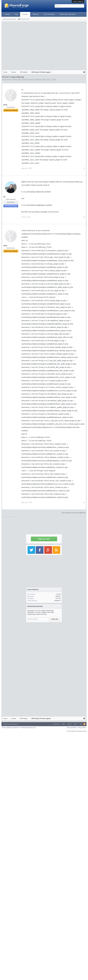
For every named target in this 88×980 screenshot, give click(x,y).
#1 (84, 168)
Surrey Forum (82, 731)
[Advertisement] (22, 45)
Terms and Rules (72, 728)
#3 (84, 502)
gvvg (44, 80)
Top (81, 724)
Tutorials (7, 14)
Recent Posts (25, 19)
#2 (84, 217)
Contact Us (56, 724)
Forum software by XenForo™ (19, 728)
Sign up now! (44, 539)
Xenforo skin (7, 724)
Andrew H (57, 601)
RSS (84, 724)
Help (63, 724)
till (4, 197)
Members (36, 14)
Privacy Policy (82, 728)
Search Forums (11, 19)
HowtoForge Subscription (68, 14)
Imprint (69, 724)
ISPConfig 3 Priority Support (23, 80)
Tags (16, 14)
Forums (25, 14)
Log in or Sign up (78, 1)
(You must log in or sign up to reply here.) (74, 513)
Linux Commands (49, 14)
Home (75, 724)
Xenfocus (15, 724)
